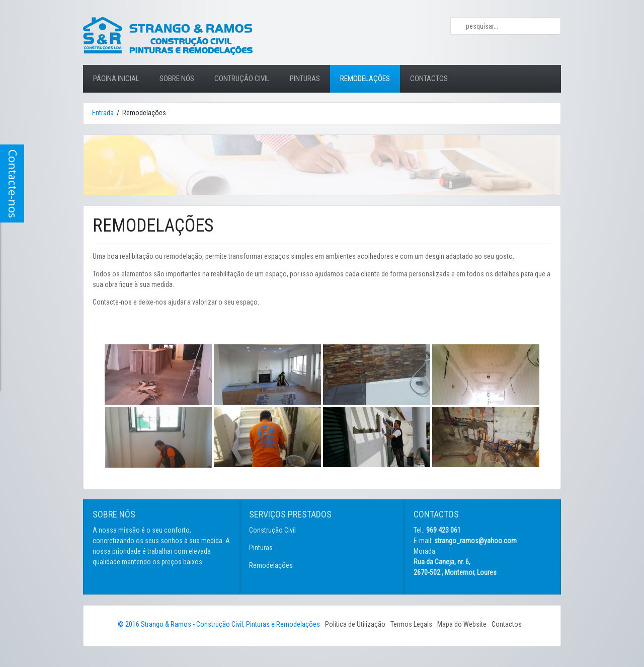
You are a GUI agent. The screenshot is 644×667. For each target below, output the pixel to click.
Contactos (507, 624)
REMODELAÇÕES (365, 79)
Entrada (103, 113)
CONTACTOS (429, 79)
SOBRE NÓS (177, 79)
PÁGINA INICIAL (121, 74)
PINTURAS (305, 79)
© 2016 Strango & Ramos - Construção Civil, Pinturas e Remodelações (219, 624)
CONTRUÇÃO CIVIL (242, 79)
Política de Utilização (355, 624)
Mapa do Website (462, 624)
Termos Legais (411, 624)
